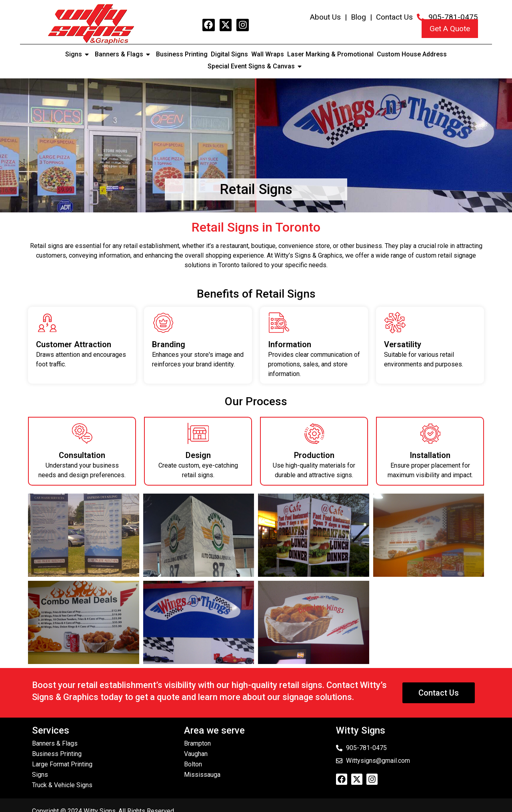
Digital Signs (229, 54)
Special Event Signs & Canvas (256, 66)
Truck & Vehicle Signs (62, 785)
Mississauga (202, 775)
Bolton (193, 764)
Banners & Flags (124, 54)
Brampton (197, 743)
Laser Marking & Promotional (330, 54)
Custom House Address (412, 54)
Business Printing (182, 54)
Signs (78, 54)
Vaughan (196, 754)
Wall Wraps (268, 54)
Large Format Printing (62, 764)
